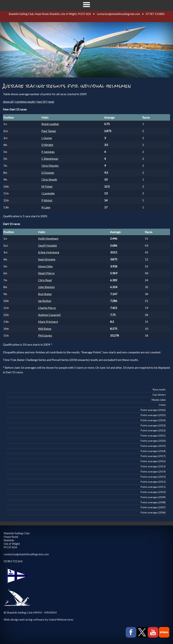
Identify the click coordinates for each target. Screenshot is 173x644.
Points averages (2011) (153, 487)
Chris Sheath (49, 179)
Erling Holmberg (49, 252)
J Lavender (48, 193)
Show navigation (86, 5)
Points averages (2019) (153, 446)
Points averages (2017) (153, 456)
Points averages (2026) (153, 410)
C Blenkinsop (50, 159)
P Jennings (48, 152)
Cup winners (159, 395)
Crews (162, 405)
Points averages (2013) (153, 477)
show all (8, 102)
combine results (25, 102)
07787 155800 (155, 14)
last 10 (41, 102)
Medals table (159, 400)
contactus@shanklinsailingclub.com (118, 14)
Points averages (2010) (153, 492)
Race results (159, 389)
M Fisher (47, 186)
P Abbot (47, 200)
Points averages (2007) (153, 507)
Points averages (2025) (153, 415)
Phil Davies (45, 335)
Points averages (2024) (153, 420)
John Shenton (46, 287)
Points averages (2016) (153, 461)
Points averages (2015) (153, 466)
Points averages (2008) (153, 502)
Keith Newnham (48, 238)
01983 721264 (13, 561)
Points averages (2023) (153, 425)
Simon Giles (45, 266)
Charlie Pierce (47, 308)
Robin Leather (50, 124)
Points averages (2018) (153, 451)
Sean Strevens (47, 259)
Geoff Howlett (47, 245)
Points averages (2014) (153, 472)
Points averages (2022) (153, 430)
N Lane (46, 207)
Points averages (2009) (153, 497)
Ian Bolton (45, 301)
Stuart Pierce (46, 273)
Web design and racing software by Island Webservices (39, 619)
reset (51, 102)
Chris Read (45, 280)
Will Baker (45, 329)
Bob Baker (45, 294)
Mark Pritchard (48, 322)
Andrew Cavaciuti (49, 315)
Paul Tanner (49, 131)
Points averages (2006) (153, 513)
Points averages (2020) (153, 441)
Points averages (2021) (153, 436)
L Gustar (47, 138)
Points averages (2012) (153, 482)
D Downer (48, 173)
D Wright (47, 145)
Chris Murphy (50, 166)
